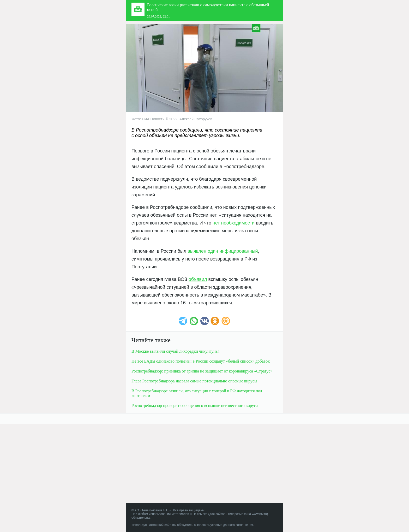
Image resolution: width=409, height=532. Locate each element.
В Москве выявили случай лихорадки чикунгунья (175, 351)
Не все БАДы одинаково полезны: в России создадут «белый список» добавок (201, 361)
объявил (198, 279)
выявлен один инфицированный (223, 251)
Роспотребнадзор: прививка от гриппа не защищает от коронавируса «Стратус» (202, 371)
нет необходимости (234, 223)
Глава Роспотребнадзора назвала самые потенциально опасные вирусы (194, 381)
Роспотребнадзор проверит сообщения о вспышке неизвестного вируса (195, 406)
